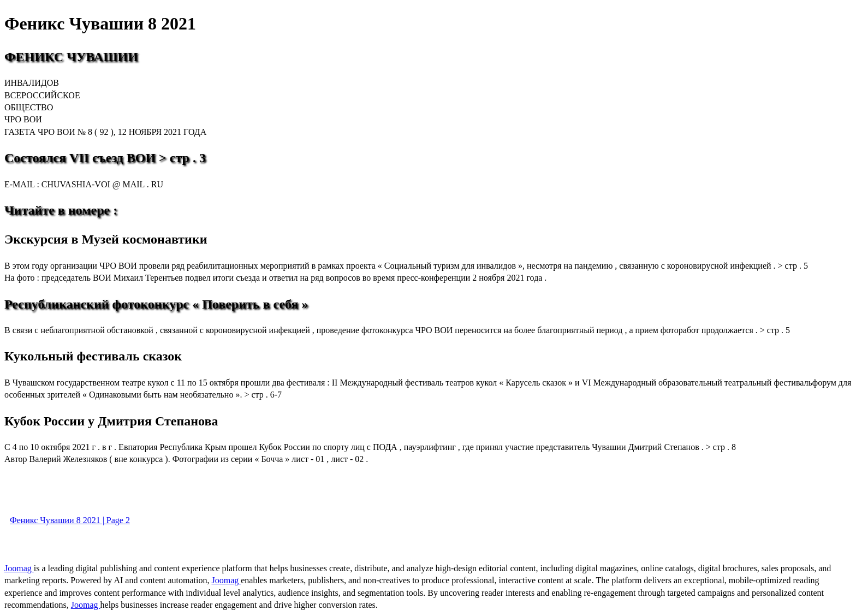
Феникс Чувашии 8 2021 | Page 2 (70, 520)
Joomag (19, 568)
